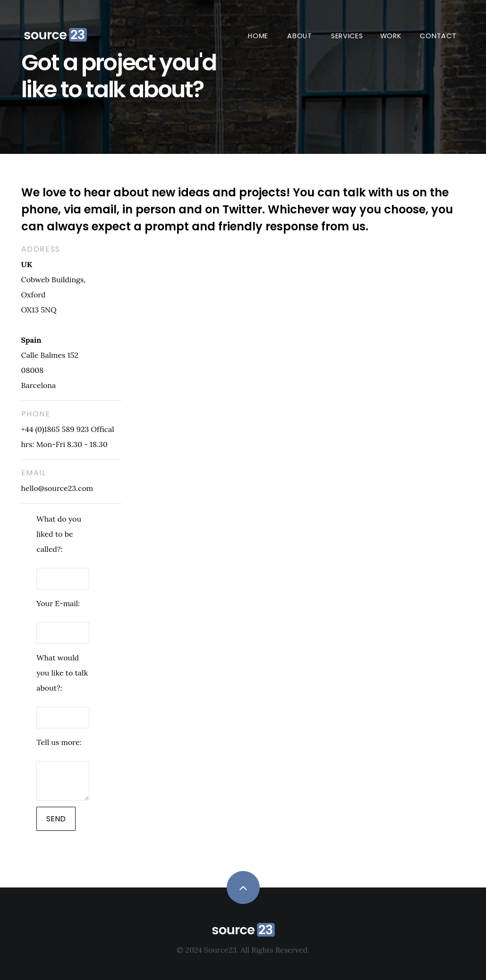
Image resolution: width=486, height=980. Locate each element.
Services (347, 36)
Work (391, 36)
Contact (438, 36)
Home (258, 36)
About (300, 36)
